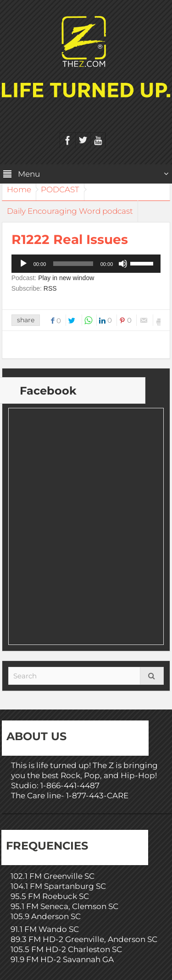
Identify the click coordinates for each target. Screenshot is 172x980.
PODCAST (60, 190)
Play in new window (66, 278)
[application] (86, 264)
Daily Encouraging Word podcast (70, 211)
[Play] (23, 264)
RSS (50, 288)
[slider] (73, 264)
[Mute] (123, 264)
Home (19, 190)
